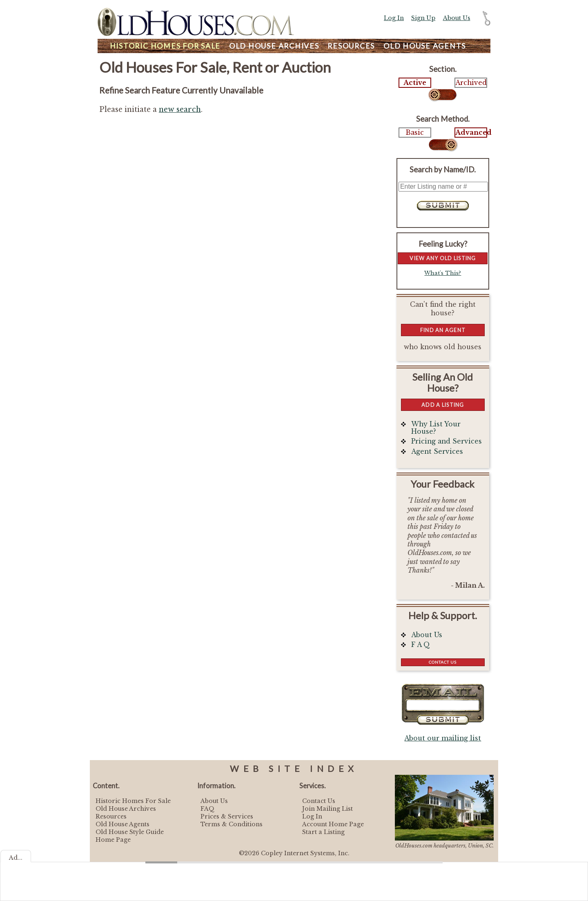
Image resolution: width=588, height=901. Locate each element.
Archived (471, 83)
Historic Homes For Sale (133, 801)
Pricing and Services (447, 441)
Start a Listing (323, 832)
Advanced (471, 133)
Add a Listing (443, 405)
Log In (394, 18)
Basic (415, 133)
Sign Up (423, 18)
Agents (425, 46)
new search (180, 109)
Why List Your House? (436, 428)
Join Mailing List (327, 809)
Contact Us (443, 662)
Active (415, 83)
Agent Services (437, 452)
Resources (351, 46)
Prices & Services (227, 816)
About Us (457, 18)
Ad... (16, 858)
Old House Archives (126, 809)
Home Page (113, 840)
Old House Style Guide (130, 832)
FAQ (207, 809)
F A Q (421, 645)
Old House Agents (122, 824)
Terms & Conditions (232, 824)
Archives (274, 46)
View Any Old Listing (443, 258)
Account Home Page (333, 824)
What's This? (443, 273)
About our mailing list (443, 738)
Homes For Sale (165, 46)
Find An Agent (443, 330)
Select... (443, 95)
